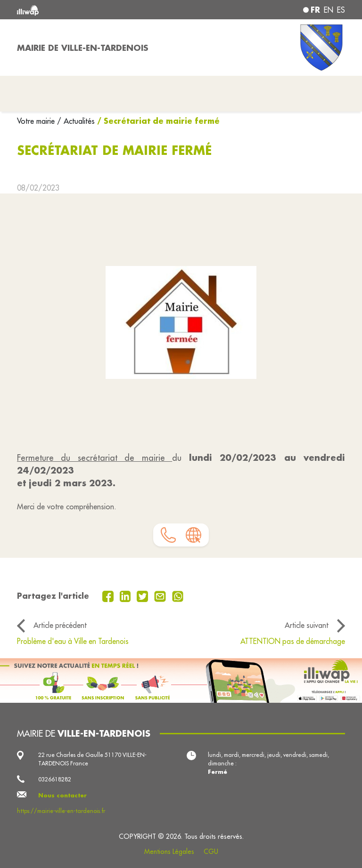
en (329, 10)
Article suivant (307, 625)
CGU (211, 852)
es (341, 10)
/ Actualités (76, 121)
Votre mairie (37, 121)
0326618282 (55, 779)
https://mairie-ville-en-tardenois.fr (61, 811)
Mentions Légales (169, 852)
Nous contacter (62, 795)
